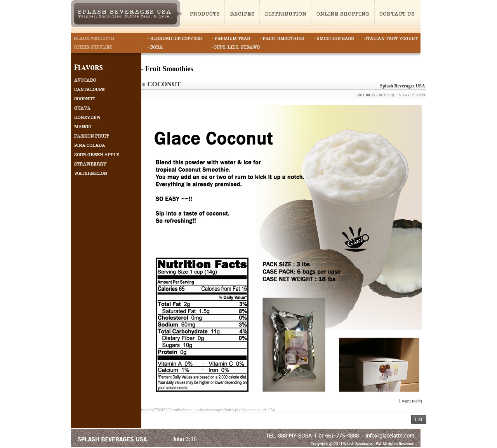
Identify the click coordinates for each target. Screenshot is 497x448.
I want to (408, 401)
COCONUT (164, 84)
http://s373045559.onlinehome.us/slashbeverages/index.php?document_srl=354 (208, 410)
